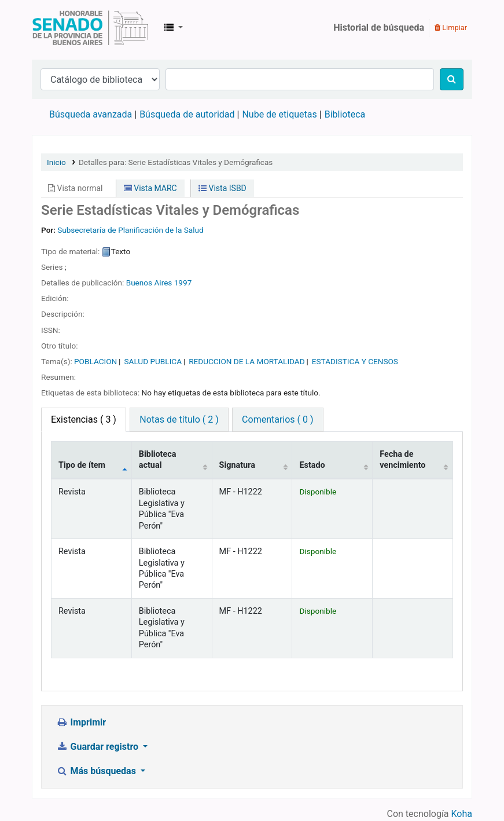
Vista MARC (150, 188)
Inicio (56, 162)
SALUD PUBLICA (153, 361)
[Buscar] (452, 79)
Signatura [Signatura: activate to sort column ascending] (237, 465)
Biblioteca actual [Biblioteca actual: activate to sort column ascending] (158, 460)
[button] (174, 28)
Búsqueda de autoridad (187, 114)
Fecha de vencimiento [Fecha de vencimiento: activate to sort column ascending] (402, 460)
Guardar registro (98, 747)
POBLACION (95, 361)
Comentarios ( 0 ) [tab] (277, 419)
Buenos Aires (149, 283)
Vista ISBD (222, 188)
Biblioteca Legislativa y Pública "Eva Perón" (90, 28)
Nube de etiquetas (279, 114)
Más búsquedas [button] (97, 771)
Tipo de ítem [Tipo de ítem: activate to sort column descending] (82, 465)
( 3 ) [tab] (84, 419)
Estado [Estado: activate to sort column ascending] (312, 465)
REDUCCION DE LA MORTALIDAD (247, 361)
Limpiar (451, 28)
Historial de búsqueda (379, 28)
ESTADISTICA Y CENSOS (355, 361)
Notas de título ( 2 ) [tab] (179, 419)
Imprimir (81, 722)
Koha (462, 814)
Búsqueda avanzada (91, 114)
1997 (183, 283)
